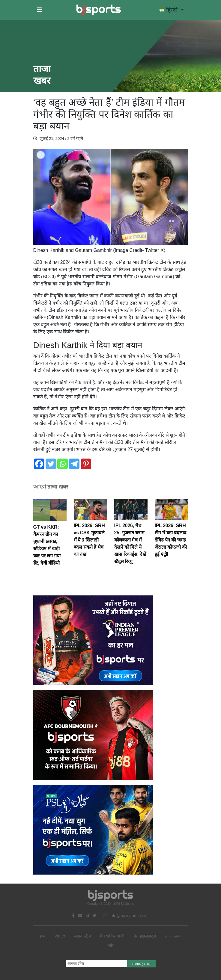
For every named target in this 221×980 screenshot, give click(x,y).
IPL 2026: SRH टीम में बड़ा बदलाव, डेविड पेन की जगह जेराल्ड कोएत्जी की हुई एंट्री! (171, 532)
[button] (40, 10)
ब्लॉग (111, 945)
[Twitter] (51, 464)
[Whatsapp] (63, 464)
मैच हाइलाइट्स (145, 936)
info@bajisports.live (125, 916)
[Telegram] (74, 464)
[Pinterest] (86, 464)
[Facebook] (39, 464)
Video (60, 936)
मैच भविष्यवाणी (112, 936)
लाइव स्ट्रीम (82, 936)
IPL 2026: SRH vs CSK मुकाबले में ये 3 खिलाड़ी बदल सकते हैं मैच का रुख (90, 532)
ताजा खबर (173, 936)
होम (42, 936)
